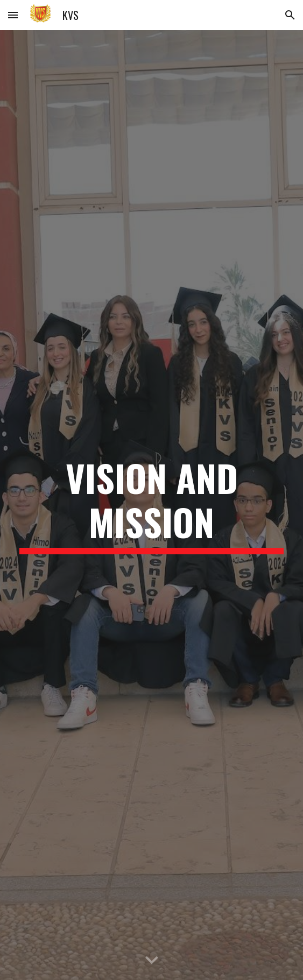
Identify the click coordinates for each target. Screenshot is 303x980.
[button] (13, 15)
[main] (151, 505)
